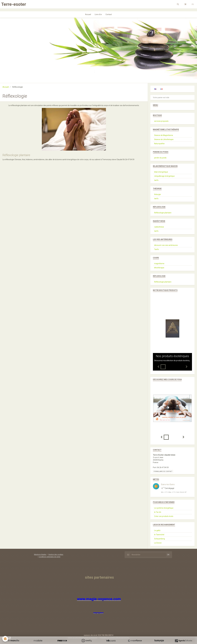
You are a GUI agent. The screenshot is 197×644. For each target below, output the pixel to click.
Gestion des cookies (56, 554)
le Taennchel (159, 535)
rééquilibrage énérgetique (164, 176)
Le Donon (158, 543)
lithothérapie (159, 268)
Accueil (88, 14)
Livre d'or (98, 14)
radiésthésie (159, 227)
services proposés (161, 121)
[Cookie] (5, 639)
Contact (109, 14)
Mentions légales (40, 554)
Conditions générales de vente (50, 557)
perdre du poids (160, 158)
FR (193, 4)
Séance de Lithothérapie (164, 139)
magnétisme (159, 264)
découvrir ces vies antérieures (166, 245)
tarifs (156, 180)
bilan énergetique (161, 172)
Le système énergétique (164, 508)
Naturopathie (159, 144)
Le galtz (157, 530)
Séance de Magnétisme (164, 135)
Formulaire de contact (163, 471)
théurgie (157, 194)
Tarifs (156, 249)
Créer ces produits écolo (164, 516)
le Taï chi (158, 512)
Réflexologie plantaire (16, 155)
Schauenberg (159, 539)
